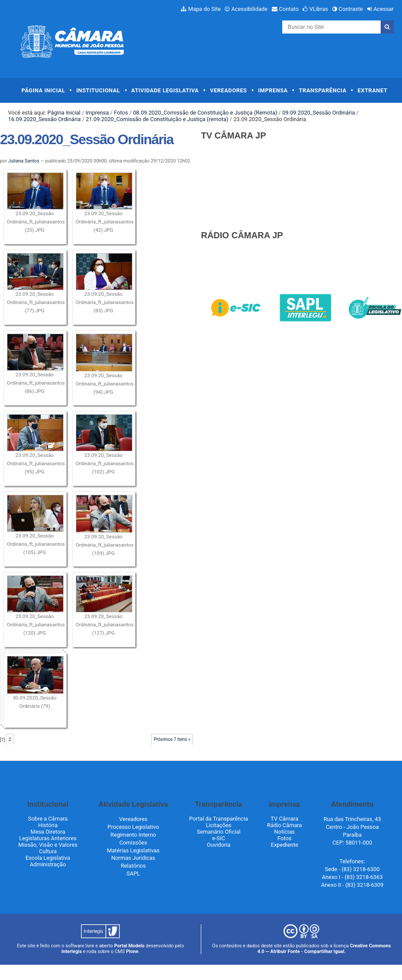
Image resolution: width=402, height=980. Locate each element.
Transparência (323, 90)
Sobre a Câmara (48, 819)
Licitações (219, 825)
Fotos (121, 113)
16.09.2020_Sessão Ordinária (44, 119)
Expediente (285, 845)
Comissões (133, 843)
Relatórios (133, 866)
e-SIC (219, 838)
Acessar (383, 9)
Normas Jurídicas (133, 858)
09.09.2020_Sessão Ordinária (319, 113)
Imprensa (273, 90)
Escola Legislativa (48, 858)
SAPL (133, 874)
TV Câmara (284, 819)
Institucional (98, 90)
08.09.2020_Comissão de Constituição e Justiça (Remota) (205, 113)
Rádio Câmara (284, 825)
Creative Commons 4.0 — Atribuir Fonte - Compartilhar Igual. (324, 949)
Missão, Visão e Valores (48, 845)
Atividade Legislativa (165, 90)
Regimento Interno (133, 835)
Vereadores (228, 90)
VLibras (319, 9)
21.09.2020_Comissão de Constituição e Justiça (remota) (157, 119)
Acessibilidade (249, 9)
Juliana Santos (24, 161)
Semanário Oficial (219, 832)
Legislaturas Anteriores (48, 838)
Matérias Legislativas (133, 850)
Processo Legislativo (133, 827)
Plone (132, 951)
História (48, 825)
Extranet (372, 90)
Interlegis (72, 951)
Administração (48, 864)
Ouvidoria (219, 845)
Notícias (285, 832)
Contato (289, 9)
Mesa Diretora (48, 832)
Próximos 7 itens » (172, 739)
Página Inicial (43, 90)
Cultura (48, 851)
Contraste (351, 9)
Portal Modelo (129, 946)
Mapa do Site (204, 9)
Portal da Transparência (218, 819)
